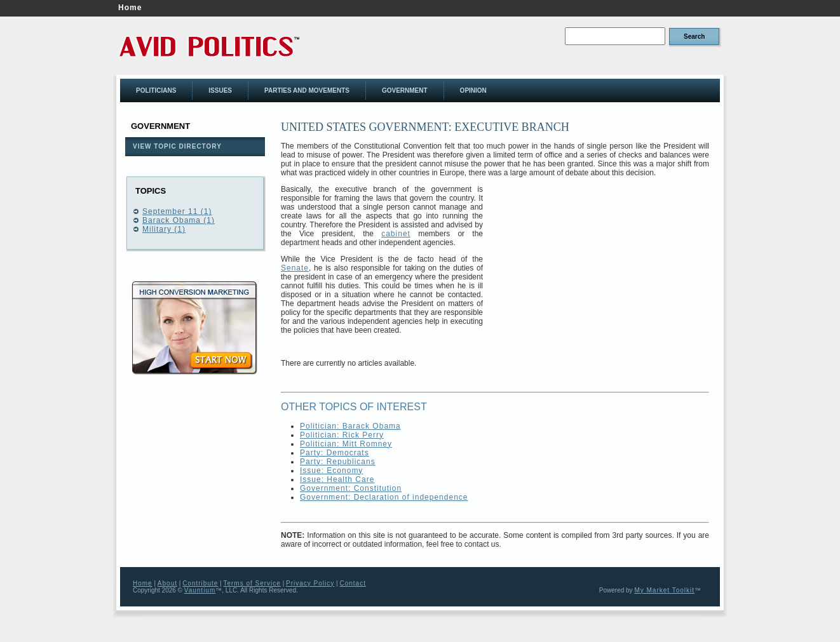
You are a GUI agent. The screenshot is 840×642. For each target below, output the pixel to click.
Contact (352, 583)
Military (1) (164, 229)
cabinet (396, 234)
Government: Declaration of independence (384, 497)
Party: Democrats (335, 453)
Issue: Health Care (337, 479)
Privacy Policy (310, 583)
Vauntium (200, 590)
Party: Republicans (338, 462)
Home (130, 8)
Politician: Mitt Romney (346, 444)
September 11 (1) (177, 211)
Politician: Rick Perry (342, 435)
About (167, 583)
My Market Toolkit (664, 590)
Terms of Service (252, 583)
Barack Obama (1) (179, 220)
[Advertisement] (602, 274)
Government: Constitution (351, 488)
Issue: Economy (331, 471)
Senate (295, 268)
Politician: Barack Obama (350, 426)
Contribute (200, 583)
